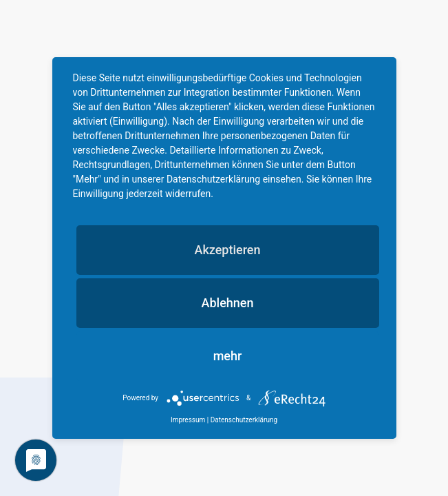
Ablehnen (228, 303)
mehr (228, 356)
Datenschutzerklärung (244, 420)
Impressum (188, 420)
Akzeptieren (227, 250)
